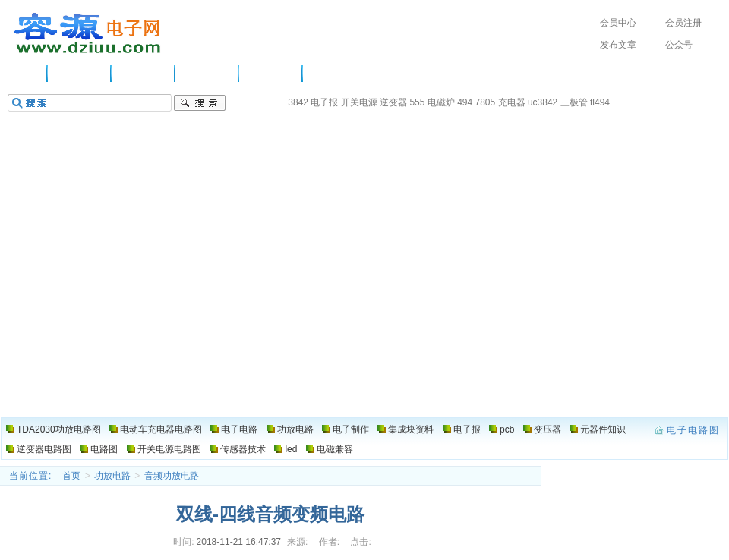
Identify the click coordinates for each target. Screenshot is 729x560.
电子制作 (271, 74)
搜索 (200, 103)
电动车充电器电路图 (161, 429)
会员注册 (683, 23)
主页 (27, 74)
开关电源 (359, 102)
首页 (71, 476)
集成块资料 (411, 429)
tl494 (600, 102)
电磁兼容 (335, 449)
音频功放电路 (172, 476)
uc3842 (543, 102)
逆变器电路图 (44, 449)
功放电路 (207, 74)
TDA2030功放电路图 (59, 429)
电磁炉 (441, 102)
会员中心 (618, 23)
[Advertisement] (364, 304)
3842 (298, 102)
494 (465, 102)
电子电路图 (88, 33)
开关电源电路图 (169, 449)
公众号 (679, 45)
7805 (486, 102)
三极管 (574, 102)
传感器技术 (243, 449)
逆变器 (393, 102)
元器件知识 (603, 429)
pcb (507, 429)
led (291, 449)
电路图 (330, 74)
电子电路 (144, 74)
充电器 (512, 102)
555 (417, 102)
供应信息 (80, 74)
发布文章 (618, 45)
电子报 (324, 102)
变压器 (548, 429)
